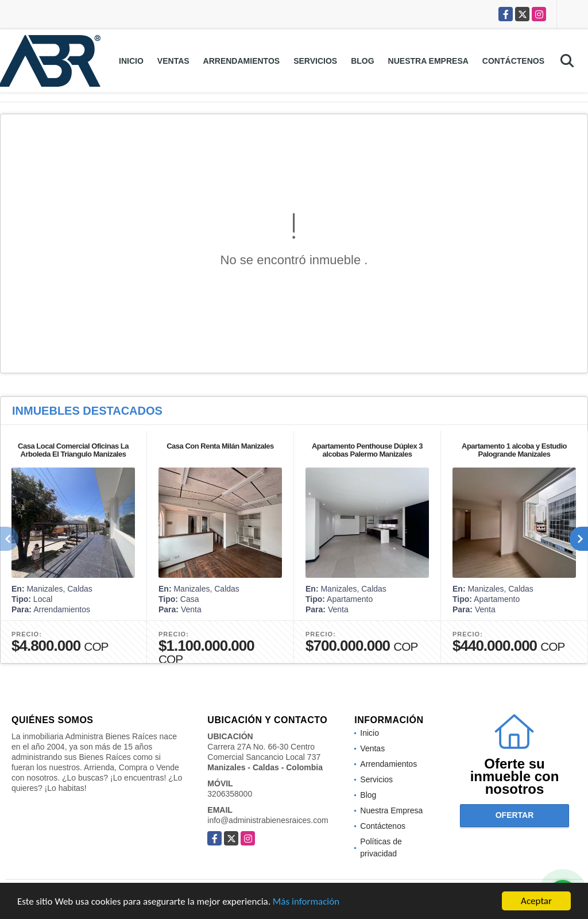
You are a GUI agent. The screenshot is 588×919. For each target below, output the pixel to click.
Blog (362, 61)
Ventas (173, 61)
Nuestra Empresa (428, 61)
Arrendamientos (242, 61)
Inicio (131, 61)
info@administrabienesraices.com (268, 820)
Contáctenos (513, 61)
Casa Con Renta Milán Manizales (220, 446)
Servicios (315, 61)
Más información (306, 902)
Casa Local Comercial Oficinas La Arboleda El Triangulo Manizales (73, 450)
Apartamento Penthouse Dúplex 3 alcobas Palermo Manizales (367, 450)
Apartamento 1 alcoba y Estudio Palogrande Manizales (514, 450)
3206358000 (230, 794)
